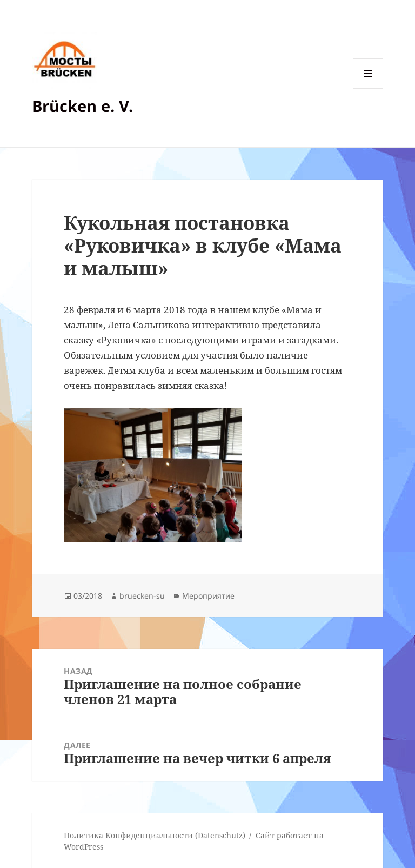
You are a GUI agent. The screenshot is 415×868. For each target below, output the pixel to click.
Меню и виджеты (368, 88)
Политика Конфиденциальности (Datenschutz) (155, 835)
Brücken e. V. (82, 106)
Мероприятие (208, 596)
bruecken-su (142, 596)
